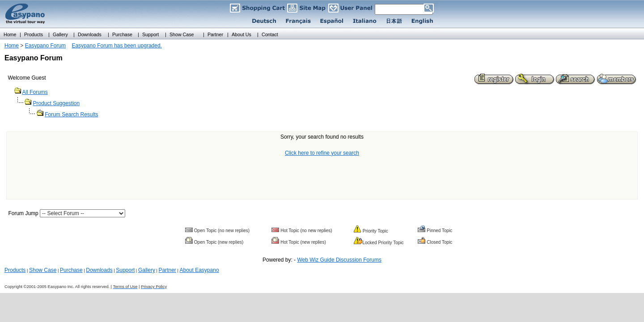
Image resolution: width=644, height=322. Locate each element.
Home (12, 46)
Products (15, 270)
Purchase (71, 270)
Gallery (147, 270)
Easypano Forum (45, 46)
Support (125, 270)
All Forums (35, 92)
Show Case (43, 270)
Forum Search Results (71, 114)
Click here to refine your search (322, 153)
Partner (167, 270)
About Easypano (199, 270)
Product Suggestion (56, 103)
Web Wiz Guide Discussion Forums (339, 260)
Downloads (99, 270)
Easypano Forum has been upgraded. (117, 46)
